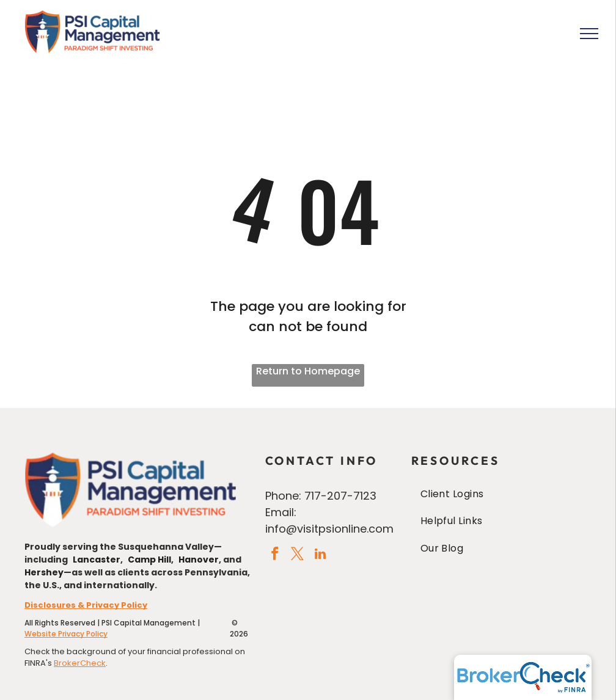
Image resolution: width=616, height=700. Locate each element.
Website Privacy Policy (66, 634)
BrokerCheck (80, 663)
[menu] (589, 34)
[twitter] (298, 556)
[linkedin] (320, 556)
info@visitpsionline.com (329, 529)
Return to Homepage (308, 371)
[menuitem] (501, 494)
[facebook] (275, 556)
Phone (282, 496)
